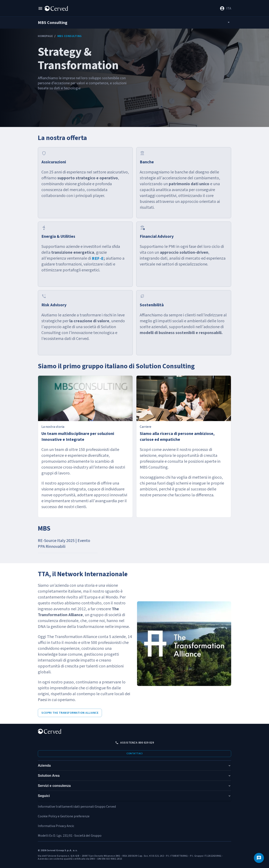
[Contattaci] (259, 858)
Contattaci (134, 754)
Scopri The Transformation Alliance (70, 713)
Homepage (45, 36)
